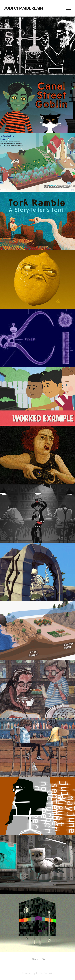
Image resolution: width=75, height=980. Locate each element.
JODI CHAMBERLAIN (23, 8)
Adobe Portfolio (44, 973)
